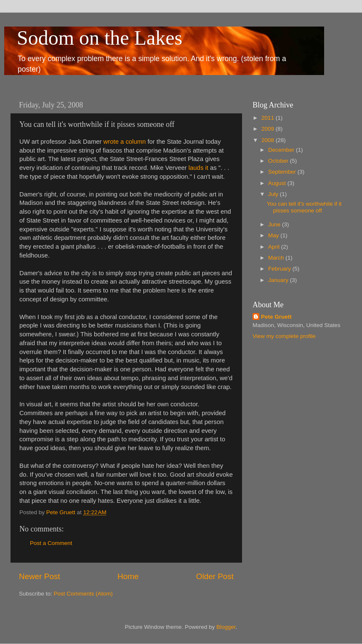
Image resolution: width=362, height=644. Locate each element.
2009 (269, 129)
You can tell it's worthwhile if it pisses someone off (304, 207)
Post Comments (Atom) (83, 594)
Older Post (215, 576)
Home (128, 576)
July (274, 194)
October (279, 161)
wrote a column (125, 142)
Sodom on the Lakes (100, 38)
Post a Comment (51, 543)
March (277, 258)
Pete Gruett (276, 317)
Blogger (226, 627)
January (279, 280)
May (274, 235)
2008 (269, 140)
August (278, 183)
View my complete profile (284, 336)
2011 (269, 118)
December (282, 150)
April (275, 247)
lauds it (198, 168)
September (283, 172)
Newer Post (40, 576)
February (280, 269)
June (275, 224)
